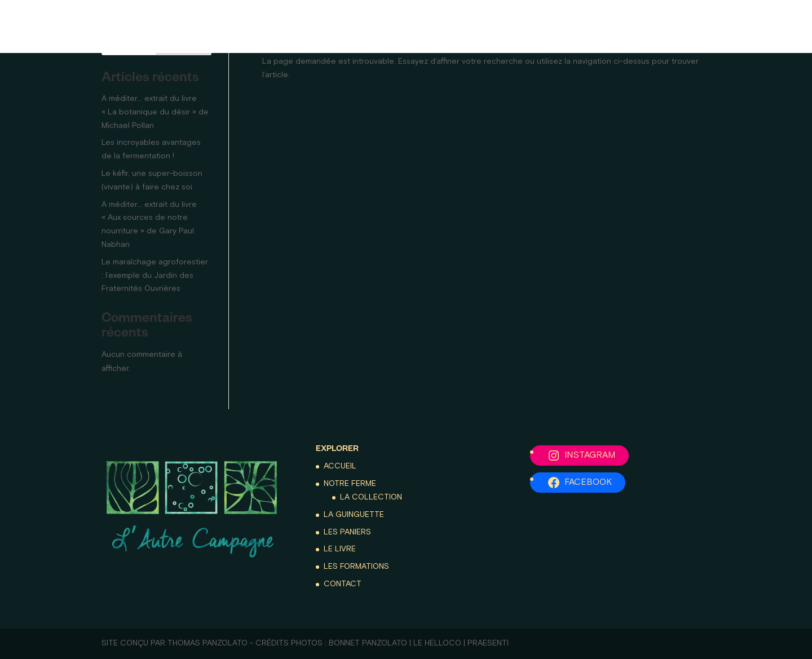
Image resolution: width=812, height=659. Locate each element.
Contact (767, 26)
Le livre (607, 26)
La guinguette (212, 26)
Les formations (687, 26)
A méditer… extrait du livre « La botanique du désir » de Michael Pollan (155, 112)
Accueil (42, 26)
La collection (371, 497)
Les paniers (299, 26)
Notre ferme (112, 26)
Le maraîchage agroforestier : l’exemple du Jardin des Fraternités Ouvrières (155, 276)
